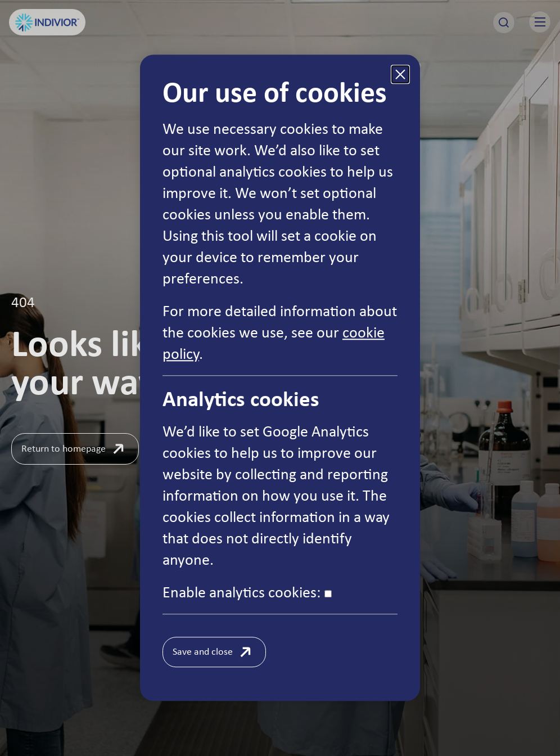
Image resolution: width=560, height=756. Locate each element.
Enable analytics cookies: (247, 592)
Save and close (203, 651)
